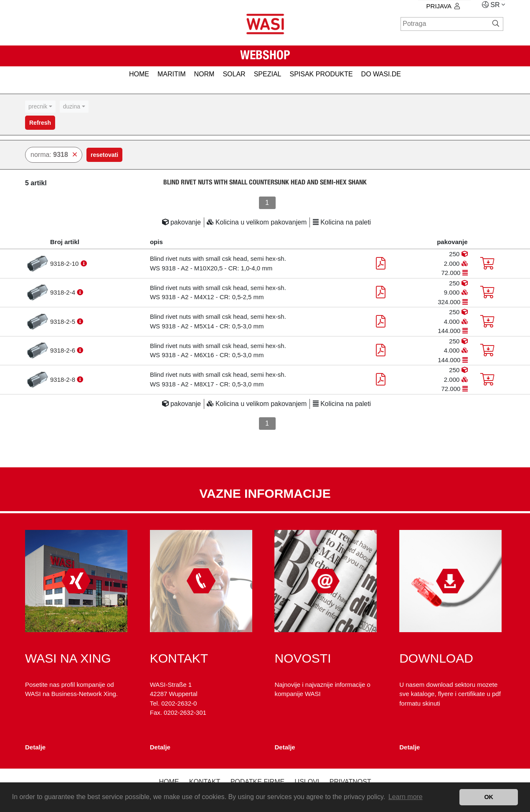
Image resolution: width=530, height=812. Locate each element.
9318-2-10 (65, 264)
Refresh (40, 123)
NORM (204, 74)
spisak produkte (321, 74)
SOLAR (234, 74)
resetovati (104, 155)
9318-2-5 (63, 322)
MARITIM (172, 74)
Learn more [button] (406, 797)
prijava (443, 6)
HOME (139, 74)
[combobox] (40, 107)
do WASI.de (381, 74)
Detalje (35, 747)
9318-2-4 (63, 292)
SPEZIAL (268, 74)
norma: (54, 155)
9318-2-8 (63, 380)
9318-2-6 (63, 350)
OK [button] (489, 797)
